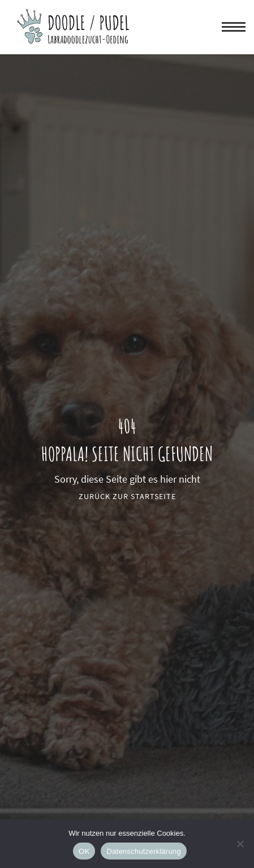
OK (84, 851)
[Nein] (240, 844)
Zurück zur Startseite (127, 496)
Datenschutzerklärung (143, 851)
